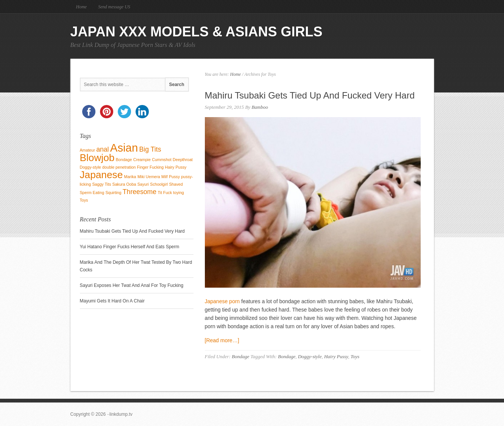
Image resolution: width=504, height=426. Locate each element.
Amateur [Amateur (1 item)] (87, 150)
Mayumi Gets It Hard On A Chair (112, 301)
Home (82, 7)
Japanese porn (222, 301)
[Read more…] (222, 340)
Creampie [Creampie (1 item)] (142, 160)
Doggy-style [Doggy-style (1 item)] (91, 167)
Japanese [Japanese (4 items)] (101, 175)
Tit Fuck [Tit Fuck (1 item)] (165, 193)
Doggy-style (310, 356)
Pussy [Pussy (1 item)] (174, 177)
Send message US (114, 7)
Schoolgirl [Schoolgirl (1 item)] (159, 184)
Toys (355, 356)
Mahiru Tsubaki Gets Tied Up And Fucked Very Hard (310, 95)
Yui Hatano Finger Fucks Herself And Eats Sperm (130, 247)
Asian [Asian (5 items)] (124, 148)
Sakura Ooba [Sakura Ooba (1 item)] (124, 184)
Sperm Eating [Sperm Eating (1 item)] (92, 193)
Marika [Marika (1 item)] (130, 177)
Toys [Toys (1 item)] (84, 200)
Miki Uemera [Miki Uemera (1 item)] (149, 177)
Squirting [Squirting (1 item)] (113, 193)
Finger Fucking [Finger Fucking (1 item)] (150, 167)
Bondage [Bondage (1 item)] (124, 160)
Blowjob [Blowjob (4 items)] (97, 158)
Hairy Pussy (336, 356)
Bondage (240, 356)
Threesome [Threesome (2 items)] (140, 192)
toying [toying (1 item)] (178, 193)
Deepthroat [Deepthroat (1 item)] (183, 160)
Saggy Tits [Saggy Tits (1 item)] (101, 184)
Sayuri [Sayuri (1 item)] (143, 184)
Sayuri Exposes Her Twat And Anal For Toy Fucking (132, 285)
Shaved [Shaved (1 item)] (176, 184)
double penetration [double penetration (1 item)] (119, 167)
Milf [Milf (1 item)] (165, 177)
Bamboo (260, 107)
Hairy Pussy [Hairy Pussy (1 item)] (176, 167)
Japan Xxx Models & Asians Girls (197, 32)
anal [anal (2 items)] (102, 149)
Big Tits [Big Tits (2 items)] (150, 149)
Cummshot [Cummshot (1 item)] (162, 160)
